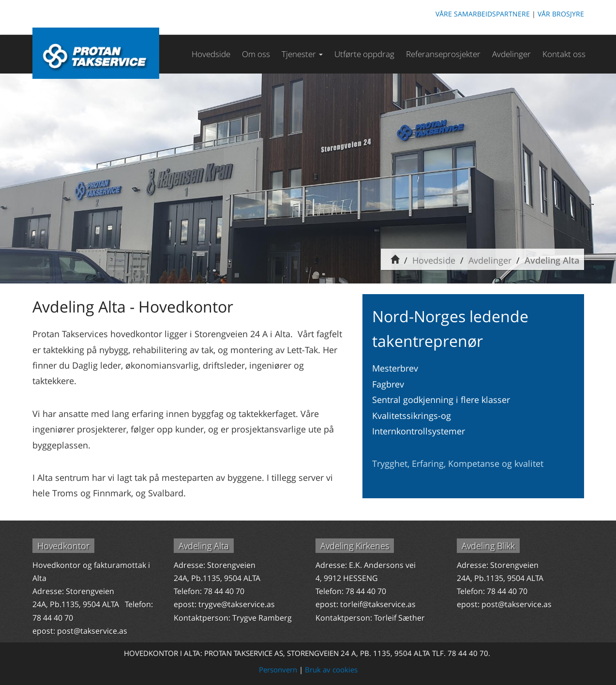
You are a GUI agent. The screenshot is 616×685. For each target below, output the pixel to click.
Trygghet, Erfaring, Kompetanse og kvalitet (458, 463)
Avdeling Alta (552, 260)
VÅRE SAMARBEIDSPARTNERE (483, 14)
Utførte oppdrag (364, 54)
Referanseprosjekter (443, 54)
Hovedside (211, 54)
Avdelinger (511, 54)
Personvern (278, 670)
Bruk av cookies (331, 670)
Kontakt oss (564, 54)
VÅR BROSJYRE (561, 14)
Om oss (256, 54)
